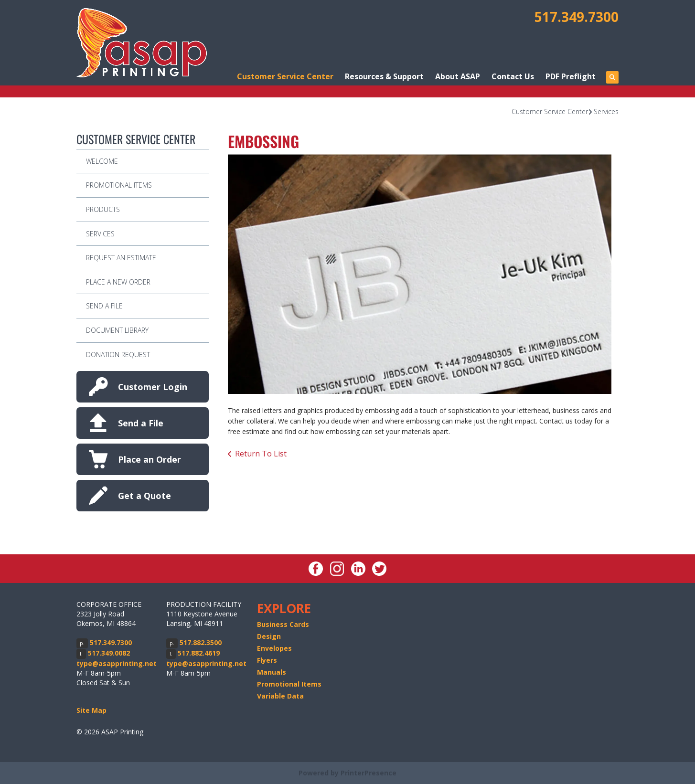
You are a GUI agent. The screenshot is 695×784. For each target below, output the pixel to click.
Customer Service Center (285, 76)
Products (103, 209)
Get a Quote (144, 496)
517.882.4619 (199, 653)
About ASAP (458, 76)
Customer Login (153, 387)
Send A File (104, 306)
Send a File (141, 423)
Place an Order (150, 459)
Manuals (272, 672)
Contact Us (513, 76)
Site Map (91, 710)
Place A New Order (118, 282)
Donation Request (118, 355)
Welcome (102, 161)
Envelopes (274, 648)
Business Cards (283, 624)
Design (269, 636)
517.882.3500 (201, 642)
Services (606, 111)
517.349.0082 (109, 653)
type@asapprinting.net (117, 663)
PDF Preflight (571, 76)
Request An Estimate (121, 258)
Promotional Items (119, 185)
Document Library (117, 330)
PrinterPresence (369, 773)
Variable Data (280, 696)
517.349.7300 (577, 17)
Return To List (261, 454)
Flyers (267, 660)
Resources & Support (384, 76)
